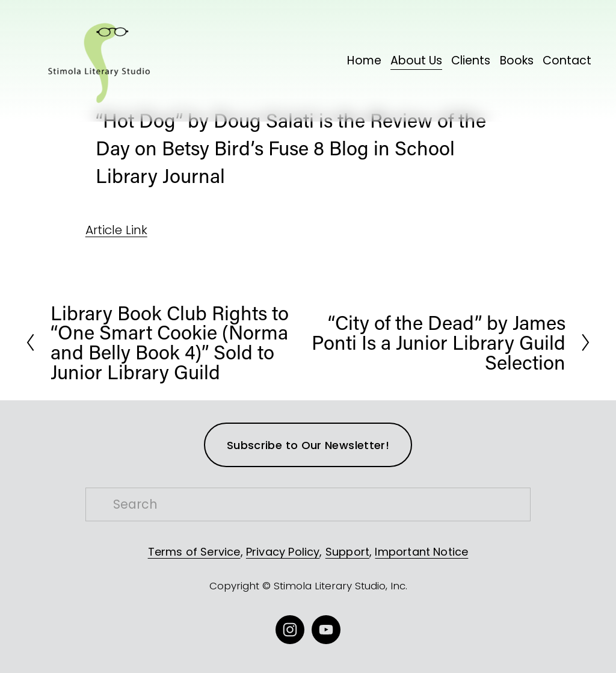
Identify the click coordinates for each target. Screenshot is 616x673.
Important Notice (421, 554)
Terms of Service (194, 554)
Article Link (116, 230)
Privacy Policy (283, 554)
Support (347, 554)
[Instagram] (290, 630)
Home (364, 60)
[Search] (308, 504)
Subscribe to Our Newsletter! (308, 445)
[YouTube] (326, 630)
